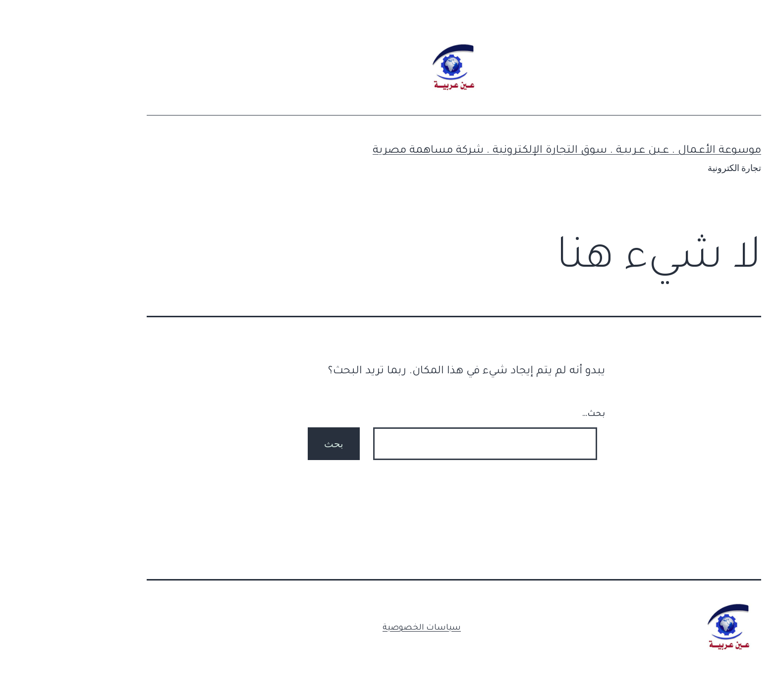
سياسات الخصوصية (356, 628)
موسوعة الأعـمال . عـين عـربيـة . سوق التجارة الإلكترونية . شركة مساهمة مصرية (501, 151)
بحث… (528, 414)
